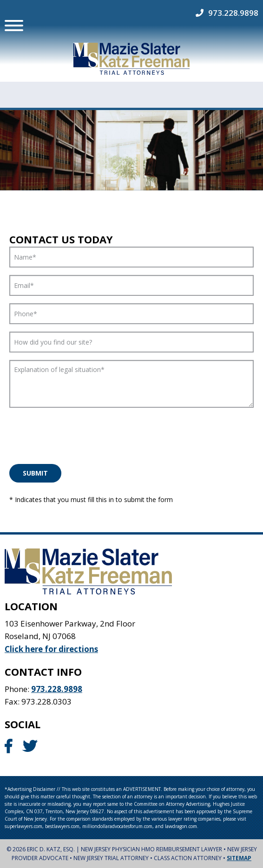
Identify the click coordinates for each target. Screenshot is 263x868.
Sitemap (239, 858)
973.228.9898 (233, 13)
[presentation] (80, 433)
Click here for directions (51, 649)
